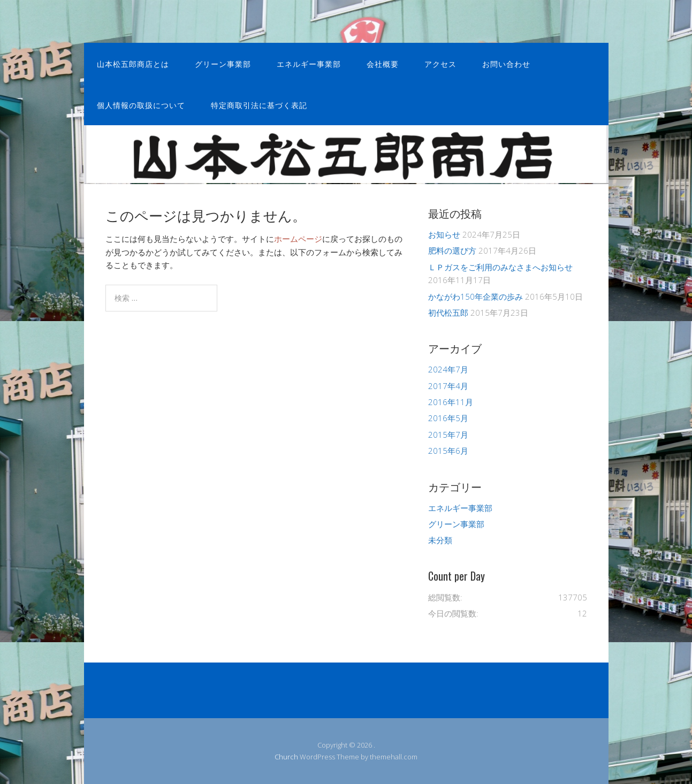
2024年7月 (448, 369)
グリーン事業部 (223, 63)
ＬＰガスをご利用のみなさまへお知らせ (500, 267)
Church (286, 757)
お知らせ (444, 234)
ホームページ (298, 239)
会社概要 (383, 63)
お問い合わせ (506, 63)
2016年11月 (451, 402)
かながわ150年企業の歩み (476, 296)
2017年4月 (448, 386)
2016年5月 (448, 418)
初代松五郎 (448, 313)
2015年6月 (448, 451)
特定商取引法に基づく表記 (259, 105)
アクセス (440, 63)
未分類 (440, 540)
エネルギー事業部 (309, 63)
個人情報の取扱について (141, 105)
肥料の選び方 (452, 250)
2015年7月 (448, 435)
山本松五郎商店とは (133, 63)
